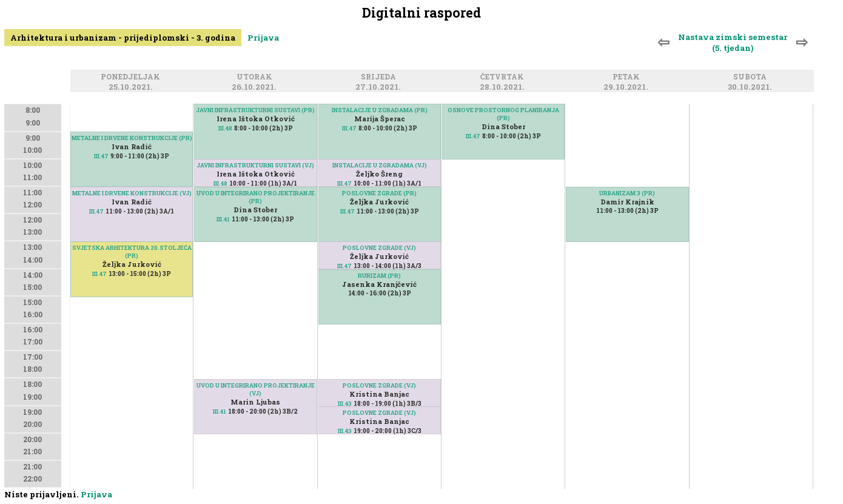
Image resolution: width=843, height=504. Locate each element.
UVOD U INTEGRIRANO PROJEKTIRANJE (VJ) (256, 389)
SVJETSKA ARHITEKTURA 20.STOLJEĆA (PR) (132, 252)
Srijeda (380, 77)
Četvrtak (504, 77)
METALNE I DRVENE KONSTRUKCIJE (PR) (132, 138)
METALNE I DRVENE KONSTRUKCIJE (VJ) (132, 193)
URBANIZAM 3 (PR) (627, 193)
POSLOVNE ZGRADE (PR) (379, 193)
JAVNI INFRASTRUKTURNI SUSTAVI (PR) (255, 110)
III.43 (345, 431)
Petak (628, 77)
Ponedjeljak (132, 77)
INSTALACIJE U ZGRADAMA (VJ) (380, 165)
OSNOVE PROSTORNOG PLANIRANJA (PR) (503, 114)
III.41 (223, 219)
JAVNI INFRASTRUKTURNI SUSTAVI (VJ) (255, 165)
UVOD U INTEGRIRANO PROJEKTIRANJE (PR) (256, 197)
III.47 (101, 156)
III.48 (225, 128)
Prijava (263, 38)
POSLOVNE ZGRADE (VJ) (379, 248)
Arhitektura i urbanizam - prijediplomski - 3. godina (123, 38)
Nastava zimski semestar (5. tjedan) (733, 42)
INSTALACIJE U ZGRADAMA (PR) (380, 110)
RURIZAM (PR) (379, 276)
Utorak (256, 77)
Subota (752, 77)
